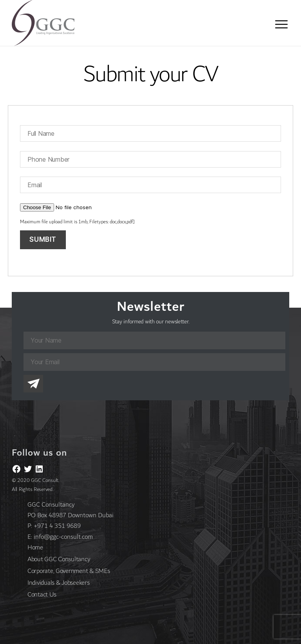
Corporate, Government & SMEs (69, 571)
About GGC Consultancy (59, 559)
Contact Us (42, 594)
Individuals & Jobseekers (59, 583)
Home (35, 547)
